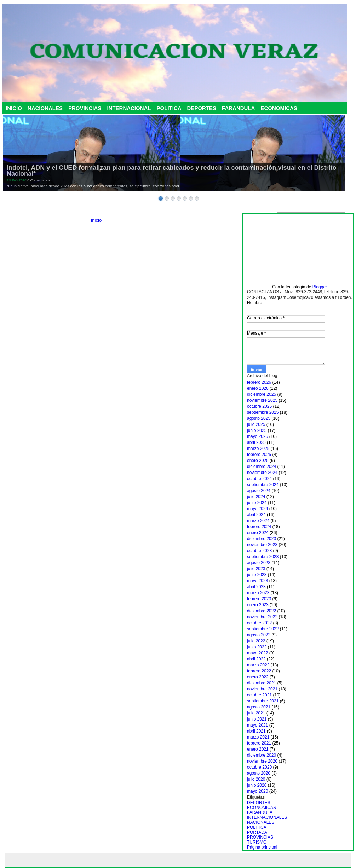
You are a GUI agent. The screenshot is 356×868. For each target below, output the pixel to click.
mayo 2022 (257, 653)
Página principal (262, 847)
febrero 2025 (259, 455)
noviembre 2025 (262, 400)
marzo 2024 (258, 521)
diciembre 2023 (262, 539)
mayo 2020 (257, 791)
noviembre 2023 (262, 545)
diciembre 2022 (262, 611)
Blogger (320, 287)
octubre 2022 (259, 623)
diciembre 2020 (262, 755)
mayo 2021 (257, 725)
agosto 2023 (259, 563)
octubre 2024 (259, 479)
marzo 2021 (258, 737)
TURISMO (257, 842)
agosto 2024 (259, 491)
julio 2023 (256, 569)
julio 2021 (256, 713)
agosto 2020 (259, 773)
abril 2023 (256, 587)
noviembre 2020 (262, 761)
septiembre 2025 (263, 412)
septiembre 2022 (263, 629)
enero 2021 (258, 749)
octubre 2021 (259, 695)
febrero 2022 (259, 671)
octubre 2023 (259, 551)
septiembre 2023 (263, 557)
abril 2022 (256, 659)
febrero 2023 (259, 599)
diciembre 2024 (262, 467)
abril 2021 (256, 731)
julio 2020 (256, 779)
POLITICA (169, 108)
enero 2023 (258, 605)
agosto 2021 (259, 707)
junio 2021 (257, 719)
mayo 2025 (257, 436)
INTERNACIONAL (129, 108)
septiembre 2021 (263, 701)
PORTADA (257, 832)
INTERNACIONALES (267, 817)
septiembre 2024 (263, 485)
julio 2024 (256, 497)
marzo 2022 (258, 665)
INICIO (14, 108)
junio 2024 (257, 503)
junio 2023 (257, 575)
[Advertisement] (300, 249)
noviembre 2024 (262, 473)
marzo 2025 (258, 449)
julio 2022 (256, 641)
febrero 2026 (259, 382)
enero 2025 (258, 461)
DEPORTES (202, 108)
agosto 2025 (259, 418)
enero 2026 (258, 388)
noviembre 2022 (262, 617)
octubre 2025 (259, 406)
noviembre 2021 (262, 689)
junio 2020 (257, 785)
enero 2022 (258, 677)
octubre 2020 (259, 767)
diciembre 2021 (262, 683)
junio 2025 (257, 430)
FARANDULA (238, 108)
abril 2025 (256, 442)
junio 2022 (257, 647)
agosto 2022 (259, 635)
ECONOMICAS (279, 108)
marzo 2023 (258, 593)
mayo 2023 (257, 581)
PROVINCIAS (85, 108)
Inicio (96, 220)
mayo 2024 (257, 509)
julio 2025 (256, 424)
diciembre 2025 (262, 394)
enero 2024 (258, 533)
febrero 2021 (259, 743)
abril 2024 (256, 515)
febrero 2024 (259, 527)
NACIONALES (45, 108)
